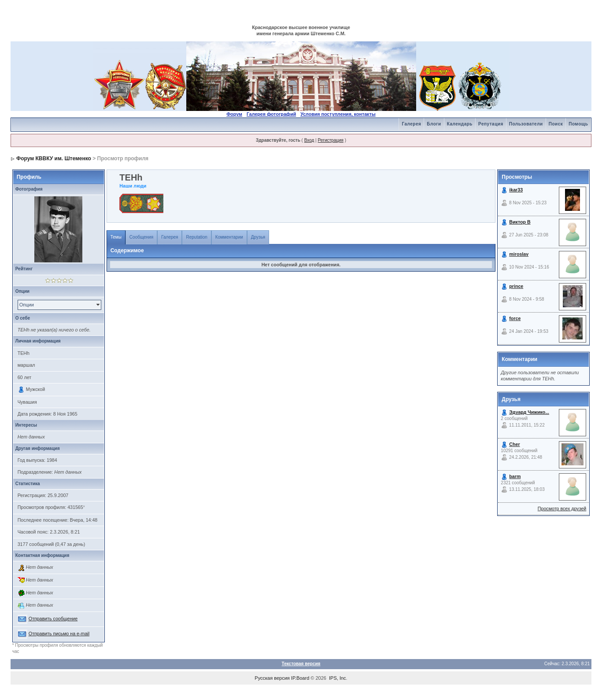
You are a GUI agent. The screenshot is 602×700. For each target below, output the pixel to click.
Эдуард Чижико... (529, 412)
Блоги (434, 124)
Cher (514, 444)
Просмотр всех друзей (562, 508)
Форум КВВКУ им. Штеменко (54, 158)
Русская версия (272, 678)
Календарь (460, 124)
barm (515, 476)
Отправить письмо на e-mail (59, 634)
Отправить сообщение (53, 619)
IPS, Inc (338, 678)
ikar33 (516, 190)
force (515, 318)
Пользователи (526, 124)
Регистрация (330, 140)
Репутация (491, 124)
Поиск (556, 124)
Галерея (411, 124)
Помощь (578, 124)
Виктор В (520, 222)
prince (516, 286)
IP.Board (300, 678)
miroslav (519, 254)
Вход (309, 140)
